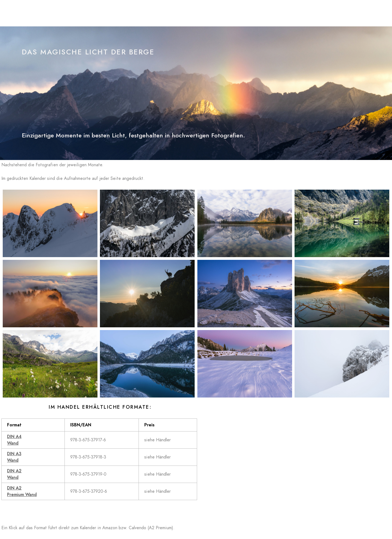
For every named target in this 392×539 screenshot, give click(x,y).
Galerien (255, 13)
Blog (202, 13)
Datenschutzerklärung (321, 13)
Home (182, 13)
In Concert (226, 13)
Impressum (363, 13)
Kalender (282, 13)
